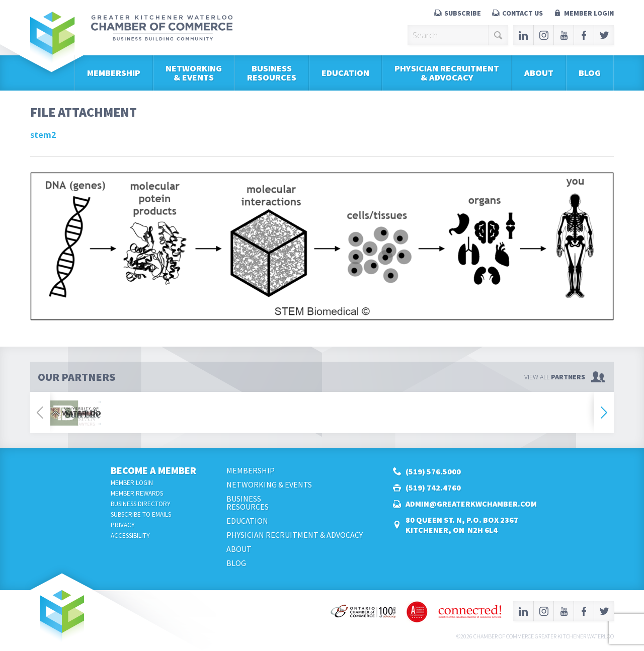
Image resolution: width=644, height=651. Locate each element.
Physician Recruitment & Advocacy (447, 73)
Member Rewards (137, 493)
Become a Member (153, 470)
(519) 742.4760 (433, 487)
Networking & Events (194, 73)
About (539, 73)
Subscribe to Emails (141, 514)
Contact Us (522, 13)
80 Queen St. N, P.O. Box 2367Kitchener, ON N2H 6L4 (462, 525)
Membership (114, 73)
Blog (590, 73)
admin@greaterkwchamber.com (471, 504)
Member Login (589, 13)
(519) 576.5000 (433, 471)
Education (345, 73)
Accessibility (130, 536)
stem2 (43, 135)
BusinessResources (272, 73)
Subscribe (463, 13)
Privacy (123, 525)
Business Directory (141, 504)
